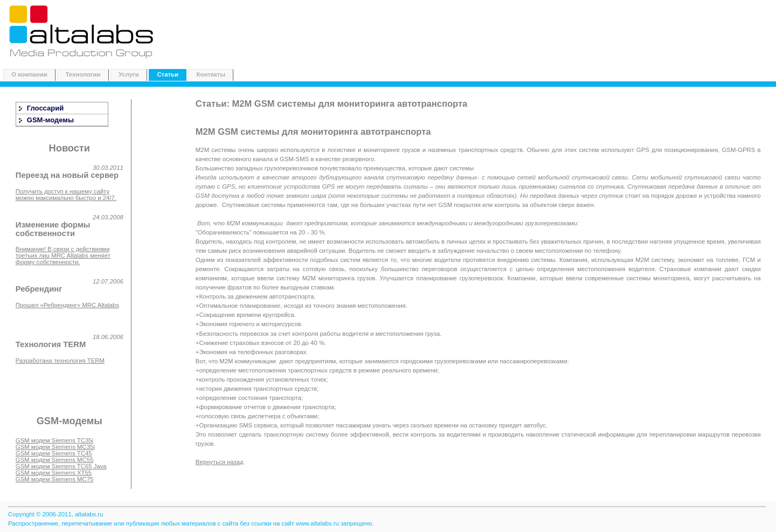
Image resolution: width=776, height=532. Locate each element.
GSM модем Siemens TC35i (54, 440)
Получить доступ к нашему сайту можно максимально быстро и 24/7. (66, 195)
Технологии (83, 74)
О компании (29, 74)
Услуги (129, 74)
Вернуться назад (220, 462)
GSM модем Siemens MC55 (54, 460)
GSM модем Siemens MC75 (54, 479)
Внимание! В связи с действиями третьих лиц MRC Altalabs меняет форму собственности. (63, 255)
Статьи (168, 74)
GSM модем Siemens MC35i (55, 447)
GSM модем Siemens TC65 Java (61, 466)
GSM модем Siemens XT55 (54, 473)
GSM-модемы (50, 120)
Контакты (211, 74)
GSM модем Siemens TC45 (54, 453)
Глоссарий (45, 108)
